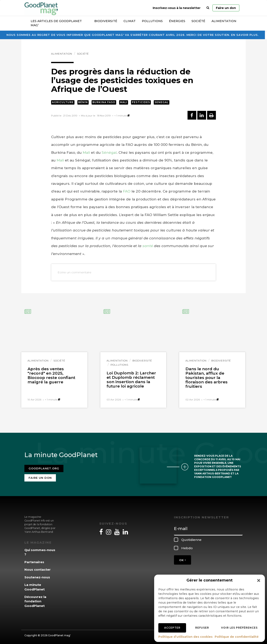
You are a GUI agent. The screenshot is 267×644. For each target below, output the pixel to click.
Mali (124, 102)
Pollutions (152, 21)
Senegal (162, 102)
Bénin (83, 102)
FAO (127, 191)
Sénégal (109, 153)
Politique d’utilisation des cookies (185, 637)
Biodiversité (106, 21)
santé (148, 246)
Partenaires (34, 561)
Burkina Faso (104, 102)
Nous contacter (38, 568)
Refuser (202, 628)
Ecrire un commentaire (74, 272)
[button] (259, 580)
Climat (130, 21)
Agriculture (63, 102)
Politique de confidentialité (237, 637)
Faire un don (226, 8)
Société (198, 21)
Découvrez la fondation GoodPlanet (35, 600)
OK (183, 559)
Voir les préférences (239, 628)
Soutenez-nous (37, 576)
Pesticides (141, 102)
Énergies (177, 21)
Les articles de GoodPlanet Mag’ (56, 23)
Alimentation (224, 21)
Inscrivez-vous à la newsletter (177, 8)
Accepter (172, 628)
